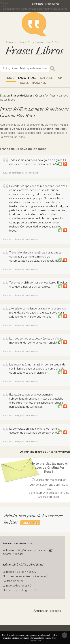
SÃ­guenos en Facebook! (47, 611)
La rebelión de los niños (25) (20, 572)
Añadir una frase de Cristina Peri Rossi (45, 452)
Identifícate (37, 4)
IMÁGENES (39, 83)
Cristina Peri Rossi (46, 96)
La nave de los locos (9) (17, 586)
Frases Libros (34, 51)
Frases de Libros (22, 96)
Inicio (10, 78)
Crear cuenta (52, 4)
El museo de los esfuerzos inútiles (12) (25, 576)
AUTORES (46, 78)
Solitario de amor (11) (15, 581)
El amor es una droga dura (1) (20, 590)
